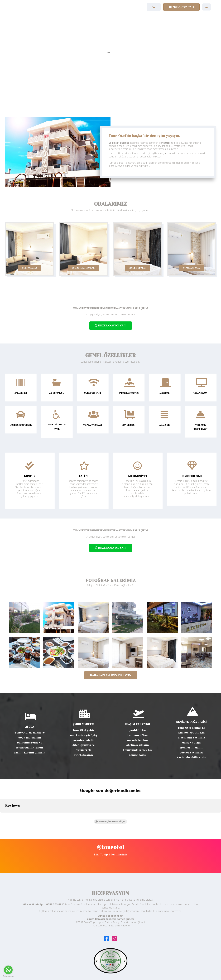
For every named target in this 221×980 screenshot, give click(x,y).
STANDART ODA (191, 268)
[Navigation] (206, 7)
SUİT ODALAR (30, 268)
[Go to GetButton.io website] (8, 976)
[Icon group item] (107, 937)
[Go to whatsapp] (8, 970)
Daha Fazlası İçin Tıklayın (111, 675)
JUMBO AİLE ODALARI (84, 268)
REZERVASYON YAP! (111, 325)
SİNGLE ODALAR (138, 268)
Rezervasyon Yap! (181, 7)
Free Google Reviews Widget (110, 822)
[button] (3, 816)
